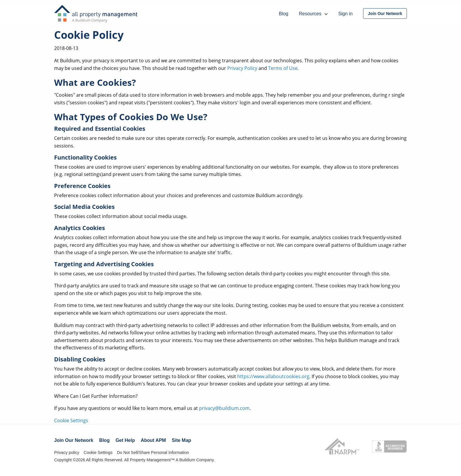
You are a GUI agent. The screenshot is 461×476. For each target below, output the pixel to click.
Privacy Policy (242, 68)
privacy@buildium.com (224, 408)
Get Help (125, 440)
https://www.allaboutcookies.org (273, 376)
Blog (104, 440)
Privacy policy (67, 452)
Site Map (181, 440)
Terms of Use (283, 68)
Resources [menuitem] (313, 14)
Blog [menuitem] (283, 14)
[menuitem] (385, 14)
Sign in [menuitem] (345, 14)
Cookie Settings (71, 420)
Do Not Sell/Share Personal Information (153, 452)
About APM (153, 440)
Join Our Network (74, 440)
